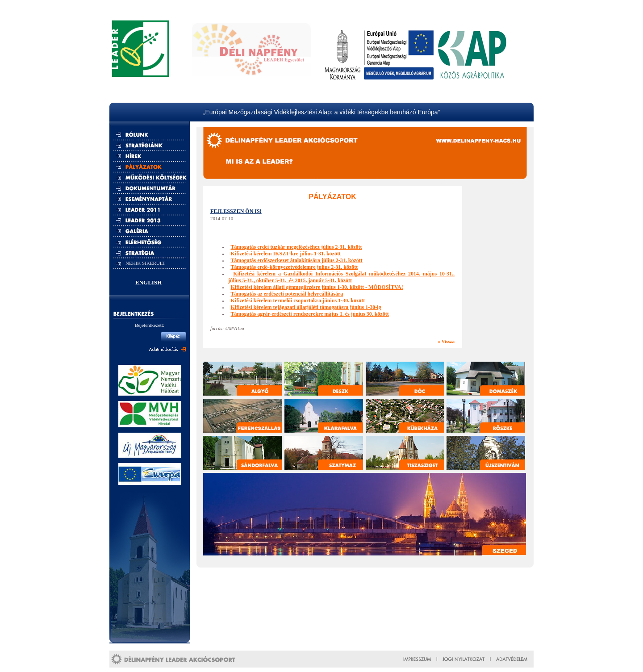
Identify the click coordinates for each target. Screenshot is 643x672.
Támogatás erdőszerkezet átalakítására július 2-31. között (297, 260)
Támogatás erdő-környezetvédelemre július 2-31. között (294, 267)
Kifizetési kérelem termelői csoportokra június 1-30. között (298, 301)
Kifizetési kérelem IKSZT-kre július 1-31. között (286, 254)
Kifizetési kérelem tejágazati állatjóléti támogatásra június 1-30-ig (306, 307)
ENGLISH (148, 282)
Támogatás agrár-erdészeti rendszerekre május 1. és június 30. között (310, 314)
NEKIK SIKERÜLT (145, 263)
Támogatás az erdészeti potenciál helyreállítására (287, 294)
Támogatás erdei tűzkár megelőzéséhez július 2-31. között (296, 247)
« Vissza (446, 341)
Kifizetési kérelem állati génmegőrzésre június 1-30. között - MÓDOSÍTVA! (317, 287)
